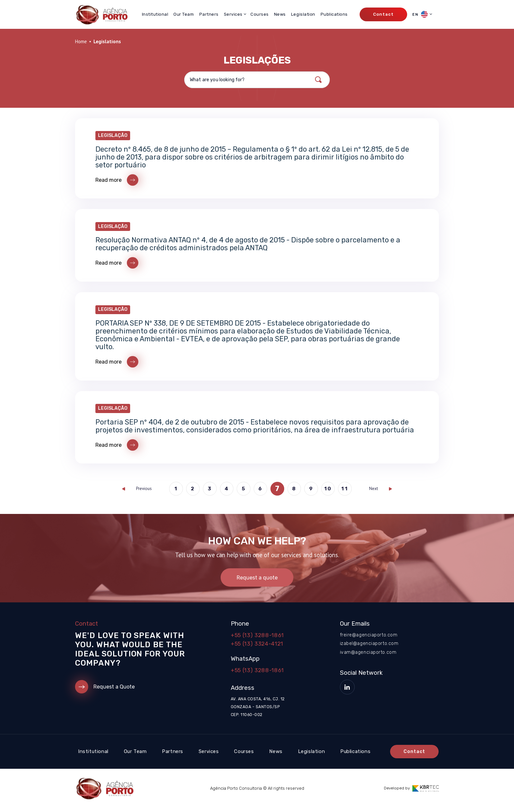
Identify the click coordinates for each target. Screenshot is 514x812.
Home (81, 41)
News (280, 14)
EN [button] (420, 14)
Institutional (155, 14)
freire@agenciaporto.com (369, 639)
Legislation (303, 14)
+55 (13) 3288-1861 (257, 639)
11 (346, 492)
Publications (334, 14)
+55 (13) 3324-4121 (257, 648)
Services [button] (233, 14)
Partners (209, 14)
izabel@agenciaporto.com (369, 647)
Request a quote (257, 581)
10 (329, 492)
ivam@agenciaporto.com (368, 656)
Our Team (184, 14)
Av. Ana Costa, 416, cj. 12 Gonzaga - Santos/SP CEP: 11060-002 (257, 711)
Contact (383, 14)
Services (209, 756)
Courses (260, 14)
